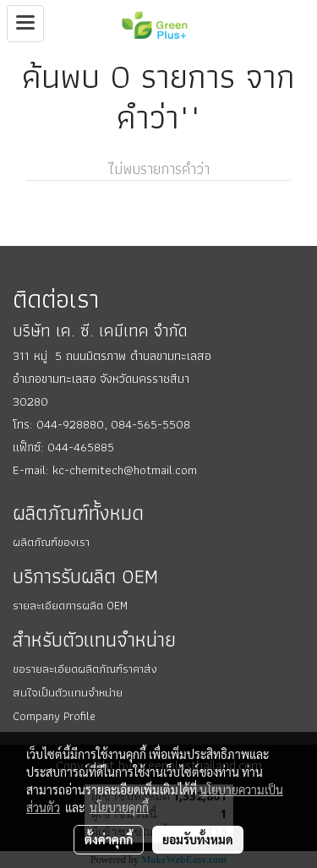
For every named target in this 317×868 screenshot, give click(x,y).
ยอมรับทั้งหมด (198, 839)
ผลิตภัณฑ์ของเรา (51, 542)
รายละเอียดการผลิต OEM (70, 605)
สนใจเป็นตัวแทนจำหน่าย (68, 692)
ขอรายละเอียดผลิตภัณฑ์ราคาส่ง (85, 669)
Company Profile (54, 716)
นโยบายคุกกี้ (119, 807)
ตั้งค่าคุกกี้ (109, 839)
